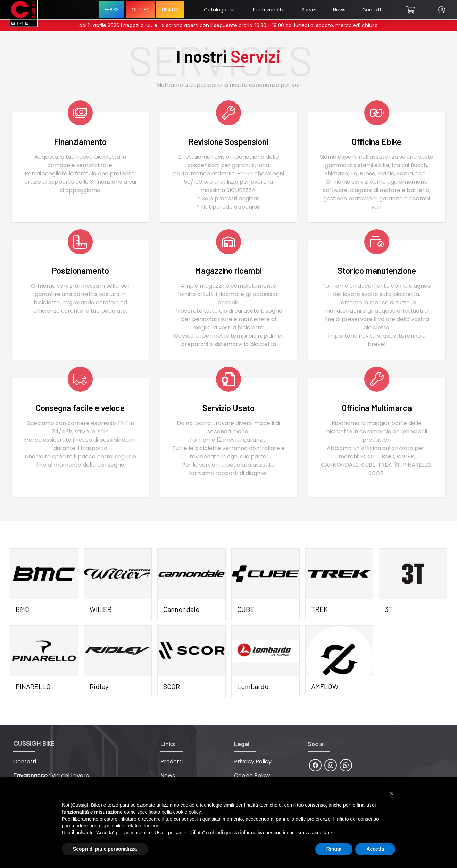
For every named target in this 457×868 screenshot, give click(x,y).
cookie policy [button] (187, 812)
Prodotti (172, 761)
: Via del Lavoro (51, 775)
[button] (392, 794)
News (339, 10)
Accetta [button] (375, 849)
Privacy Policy (253, 761)
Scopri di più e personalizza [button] (105, 849)
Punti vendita (269, 10)
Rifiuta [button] (334, 849)
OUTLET (140, 10)
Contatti (372, 10)
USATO (170, 10)
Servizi (309, 10)
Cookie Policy (252, 775)
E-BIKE (112, 10)
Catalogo (219, 10)
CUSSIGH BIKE (34, 743)
